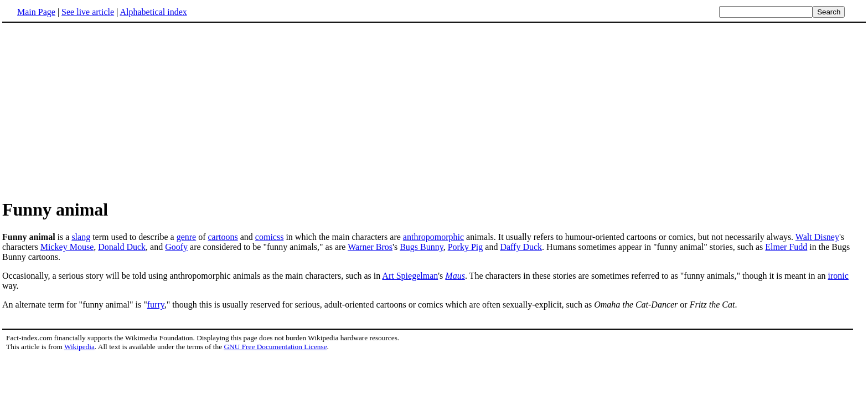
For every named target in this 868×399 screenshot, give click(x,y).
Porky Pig (466, 247)
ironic (838, 276)
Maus (455, 276)
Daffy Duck (521, 247)
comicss (270, 237)
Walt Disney (817, 237)
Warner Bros (370, 247)
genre (187, 237)
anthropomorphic (433, 237)
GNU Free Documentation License (275, 347)
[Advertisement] (95, 110)
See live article (88, 12)
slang (81, 237)
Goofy (176, 247)
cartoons (223, 237)
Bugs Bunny (422, 247)
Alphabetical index (153, 12)
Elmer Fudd (786, 247)
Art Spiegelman (410, 276)
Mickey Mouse (67, 247)
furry (156, 305)
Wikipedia (79, 347)
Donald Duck (122, 247)
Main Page (36, 12)
